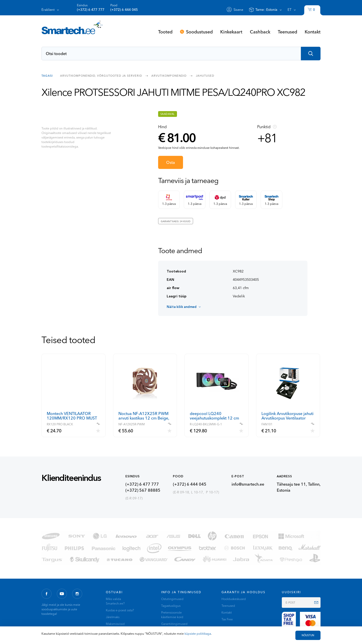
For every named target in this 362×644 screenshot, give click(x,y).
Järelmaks (113, 617)
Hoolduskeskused (234, 599)
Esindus (91, 8)
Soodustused (199, 32)
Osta (171, 162)
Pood (124, 8)
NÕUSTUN (308, 635)
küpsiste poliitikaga (198, 634)
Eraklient (48, 10)
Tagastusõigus (171, 606)
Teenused (287, 32)
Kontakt (313, 32)
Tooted (165, 32)
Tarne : (266, 10)
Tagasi (47, 75)
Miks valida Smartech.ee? (115, 601)
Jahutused (205, 75)
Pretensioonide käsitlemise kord (172, 615)
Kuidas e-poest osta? (120, 610)
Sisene (238, 10)
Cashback (260, 32)
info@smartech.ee (248, 484)
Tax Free (227, 619)
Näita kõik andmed (182, 307)
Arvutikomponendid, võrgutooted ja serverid (101, 75)
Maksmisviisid (115, 624)
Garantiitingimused (174, 624)
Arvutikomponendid (169, 75)
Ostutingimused (172, 599)
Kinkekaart (231, 32)
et (289, 10)
